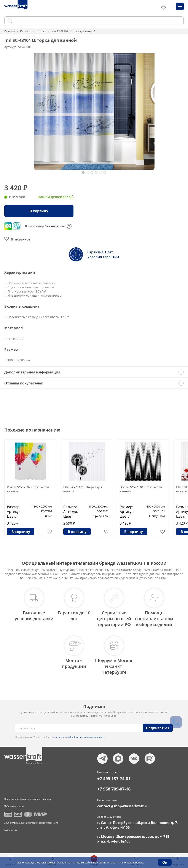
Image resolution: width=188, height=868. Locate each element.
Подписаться (158, 728)
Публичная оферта (14, 806)
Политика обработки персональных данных (28, 799)
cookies (51, 862)
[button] (83, 172)
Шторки (41, 31)
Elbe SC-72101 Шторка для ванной (83, 489)
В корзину (39, 211)
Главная (10, 31)
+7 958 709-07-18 (114, 789)
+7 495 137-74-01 (114, 779)
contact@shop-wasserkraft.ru (123, 806)
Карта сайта (11, 830)
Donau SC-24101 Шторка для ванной (141, 489)
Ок (165, 862)
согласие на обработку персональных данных (80, 737)
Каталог (25, 31)
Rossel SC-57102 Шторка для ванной (28, 489)
